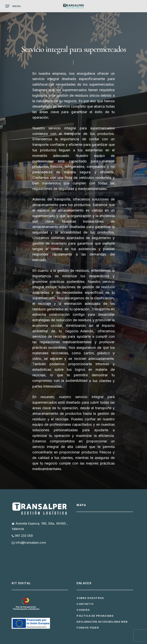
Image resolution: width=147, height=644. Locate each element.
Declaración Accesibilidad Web (102, 622)
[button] (13, 6)
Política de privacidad (95, 616)
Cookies (83, 610)
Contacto (85, 604)
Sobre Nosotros (90, 598)
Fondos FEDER (88, 628)
